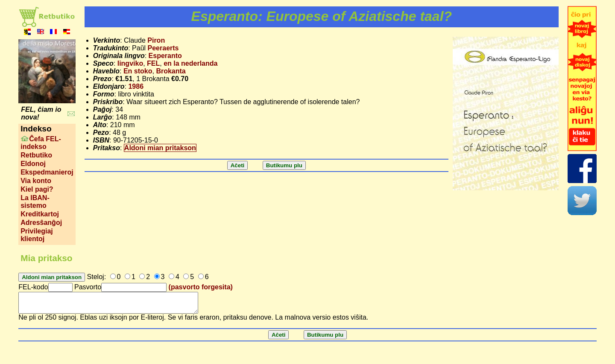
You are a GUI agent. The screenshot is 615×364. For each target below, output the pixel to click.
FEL (153, 63)
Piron (156, 40)
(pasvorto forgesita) (201, 287)
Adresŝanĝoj (41, 223)
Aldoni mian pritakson (160, 148)
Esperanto (165, 56)
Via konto (36, 181)
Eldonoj (33, 164)
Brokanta (171, 71)
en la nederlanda (190, 63)
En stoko (138, 71)
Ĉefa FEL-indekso (41, 143)
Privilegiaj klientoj (37, 235)
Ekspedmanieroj (47, 172)
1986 (136, 86)
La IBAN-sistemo (35, 202)
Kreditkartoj (40, 214)
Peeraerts (163, 48)
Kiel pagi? (37, 189)
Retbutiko (36, 155)
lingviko (130, 63)
